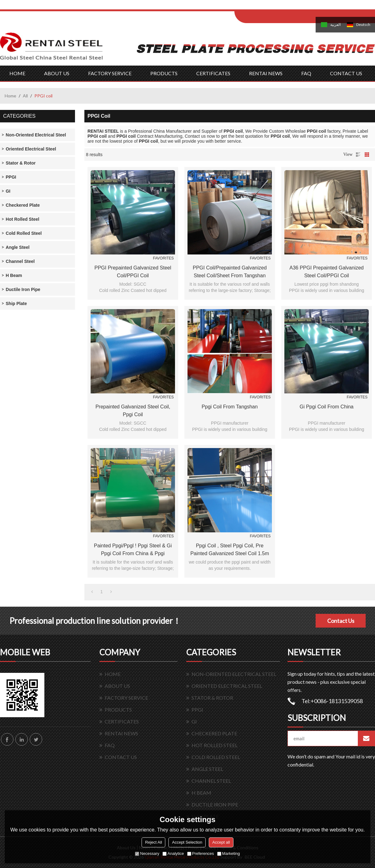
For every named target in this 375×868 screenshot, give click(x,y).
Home (10, 96)
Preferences (201, 853)
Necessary (147, 853)
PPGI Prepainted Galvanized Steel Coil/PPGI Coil (133, 272)
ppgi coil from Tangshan (230, 407)
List (358, 155)
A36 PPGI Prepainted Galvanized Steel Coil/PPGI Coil (326, 272)
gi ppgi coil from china (327, 407)
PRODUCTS (164, 73)
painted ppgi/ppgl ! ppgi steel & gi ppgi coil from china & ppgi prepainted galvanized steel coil (133, 550)
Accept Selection (187, 842)
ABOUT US (57, 73)
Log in (273, 7)
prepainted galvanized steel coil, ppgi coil (133, 411)
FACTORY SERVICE (110, 73)
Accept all (221, 842)
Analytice (173, 853)
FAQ (306, 73)
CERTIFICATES (213, 73)
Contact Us (341, 621)
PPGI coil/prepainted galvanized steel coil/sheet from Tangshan (230, 272)
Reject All (153, 842)
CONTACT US (346, 73)
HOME (17, 73)
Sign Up (286, 7)
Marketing (229, 853)
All (25, 96)
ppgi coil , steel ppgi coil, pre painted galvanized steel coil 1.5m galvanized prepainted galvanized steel (230, 550)
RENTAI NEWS (266, 73)
